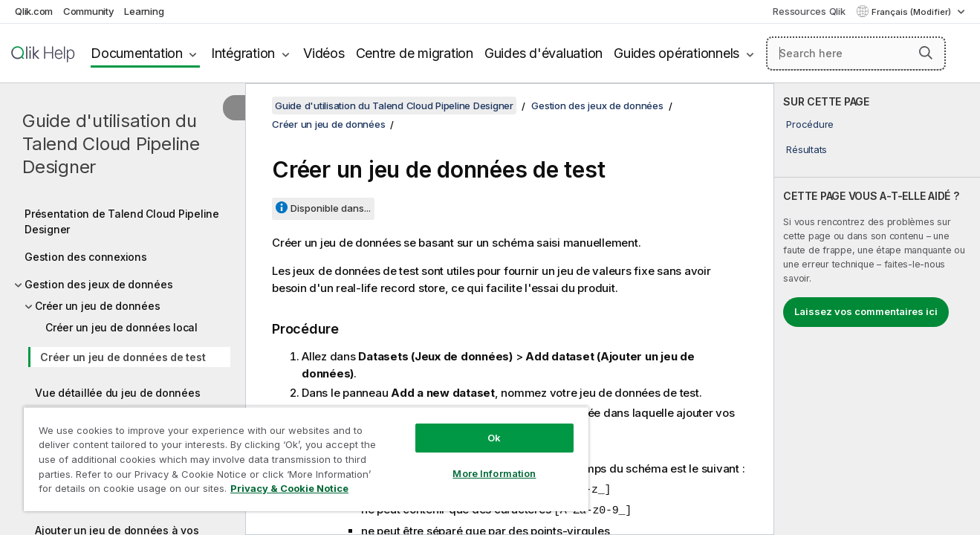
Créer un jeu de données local (121, 327)
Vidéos (324, 53)
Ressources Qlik (809, 11)
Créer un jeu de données (97, 306)
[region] (306, 459)
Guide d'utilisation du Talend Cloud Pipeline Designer (111, 144)
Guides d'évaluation (543, 53)
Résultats (807, 149)
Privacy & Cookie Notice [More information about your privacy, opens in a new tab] (289, 488)
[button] (926, 53)
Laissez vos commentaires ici (866, 311)
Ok (494, 438)
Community (89, 11)
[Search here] (856, 53)
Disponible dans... (331, 208)
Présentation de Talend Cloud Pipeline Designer (122, 221)
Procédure (810, 124)
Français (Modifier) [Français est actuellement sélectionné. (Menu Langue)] (912, 12)
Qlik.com (34, 11)
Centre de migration (415, 53)
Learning (144, 11)
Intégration (243, 53)
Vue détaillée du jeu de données (117, 393)
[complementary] (877, 309)
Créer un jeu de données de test (123, 357)
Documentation (137, 53)
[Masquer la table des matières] (234, 108)
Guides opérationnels (676, 53)
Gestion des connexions (86, 257)
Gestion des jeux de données (98, 284)
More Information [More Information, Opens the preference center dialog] (494, 473)
